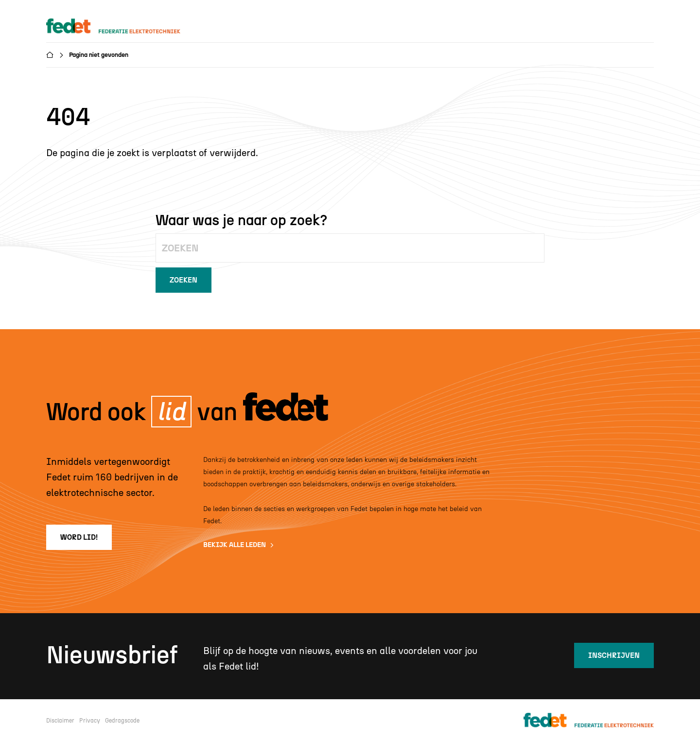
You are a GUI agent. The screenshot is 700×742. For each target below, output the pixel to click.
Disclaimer (60, 721)
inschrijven (614, 655)
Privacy (90, 721)
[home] (122, 26)
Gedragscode (122, 721)
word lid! (79, 537)
